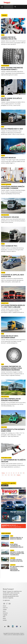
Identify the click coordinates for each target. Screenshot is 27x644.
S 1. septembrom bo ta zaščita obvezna (13, 461)
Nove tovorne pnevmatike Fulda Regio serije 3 (12, 68)
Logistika (5, 615)
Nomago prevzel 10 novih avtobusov (16, 538)
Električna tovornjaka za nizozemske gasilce (17, 546)
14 (12, 475)
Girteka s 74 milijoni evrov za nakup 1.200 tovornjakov (17, 553)
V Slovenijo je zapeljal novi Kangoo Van (12, 276)
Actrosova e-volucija (10, 217)
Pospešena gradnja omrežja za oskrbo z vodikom (13, 187)
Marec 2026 (5, 485)
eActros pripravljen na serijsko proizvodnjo (11, 400)
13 (9, 475)
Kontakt (5, 620)
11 (3, 475)
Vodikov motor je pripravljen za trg (9, 38)
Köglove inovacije (8, 158)
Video (4, 617)
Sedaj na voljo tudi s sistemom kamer (10, 337)
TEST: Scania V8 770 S (9, 246)
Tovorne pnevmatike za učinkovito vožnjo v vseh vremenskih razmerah (11, 368)
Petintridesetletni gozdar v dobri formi (13, 430)
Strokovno (5, 613)
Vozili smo (5, 608)
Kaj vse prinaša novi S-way (12, 129)
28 (24, 635)
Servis (4, 611)
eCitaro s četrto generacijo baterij (16, 560)
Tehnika (5, 609)
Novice (4, 606)
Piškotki (22, 633)
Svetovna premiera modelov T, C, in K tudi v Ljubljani (13, 306)
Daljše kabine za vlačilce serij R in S (11, 99)
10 (24, 473)
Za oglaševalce (6, 600)
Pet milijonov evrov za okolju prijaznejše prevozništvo (17, 569)
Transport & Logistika (9, 483)
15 (15, 475)
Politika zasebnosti (8, 635)
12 (6, 475)
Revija (4, 618)
